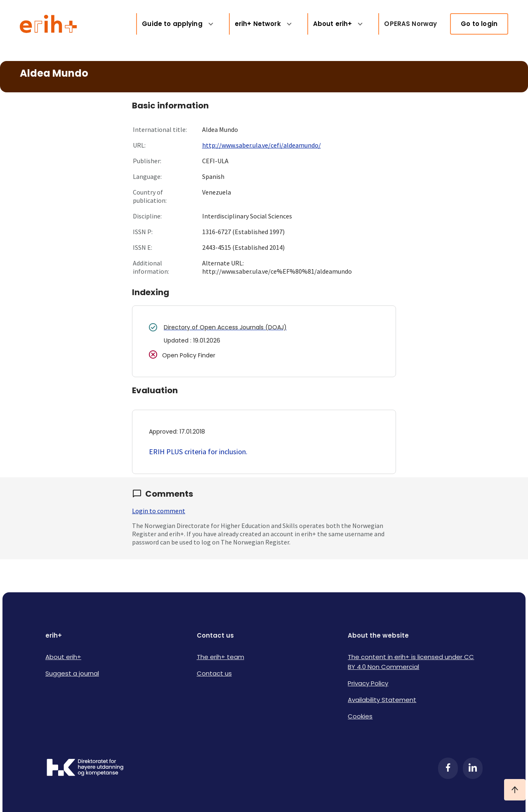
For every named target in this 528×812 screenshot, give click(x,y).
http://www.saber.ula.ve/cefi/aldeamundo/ (262, 145)
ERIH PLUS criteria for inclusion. (198, 452)
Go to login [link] (479, 24)
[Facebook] (448, 768)
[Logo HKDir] (85, 768)
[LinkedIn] (473, 768)
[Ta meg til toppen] (515, 790)
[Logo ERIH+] (48, 24)
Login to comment (159, 511)
